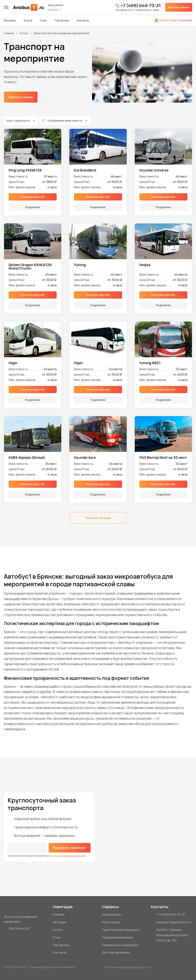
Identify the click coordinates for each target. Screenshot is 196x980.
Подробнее (33, 207)
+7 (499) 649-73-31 (141, 6)
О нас (43, 20)
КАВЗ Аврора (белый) (27, 457)
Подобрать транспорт (69, 848)
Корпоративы (111, 914)
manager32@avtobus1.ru (174, 922)
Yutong (80, 265)
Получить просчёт (33, 197)
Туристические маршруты (121, 930)
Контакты (83, 20)
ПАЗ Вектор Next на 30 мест (163, 457)
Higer (13, 363)
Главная (9, 33)
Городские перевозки (117, 937)
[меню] (6, 7)
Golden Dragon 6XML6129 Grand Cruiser (30, 266)
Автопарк (10, 20)
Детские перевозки (116, 952)
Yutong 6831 (150, 363)
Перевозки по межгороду (120, 945)
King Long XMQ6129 (25, 170)
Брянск (53, 10)
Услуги (28, 20)
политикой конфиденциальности (68, 856)
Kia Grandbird (85, 170)
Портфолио (62, 20)
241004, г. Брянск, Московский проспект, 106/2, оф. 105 (172, 935)
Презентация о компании (173, 20)
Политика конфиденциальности (127, 967)
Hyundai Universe (154, 170)
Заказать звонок (179, 7)
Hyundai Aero (85, 457)
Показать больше (98, 518)
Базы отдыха (111, 922)
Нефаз (145, 265)
